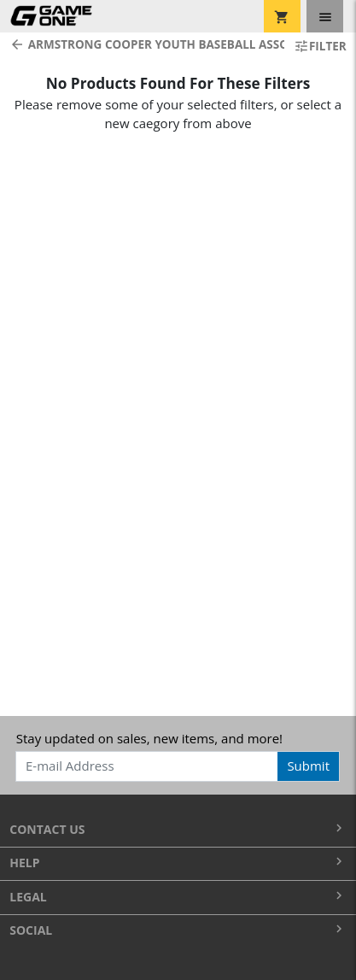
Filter (320, 46)
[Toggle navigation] (325, 16)
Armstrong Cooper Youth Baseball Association (142, 44)
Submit (308, 766)
